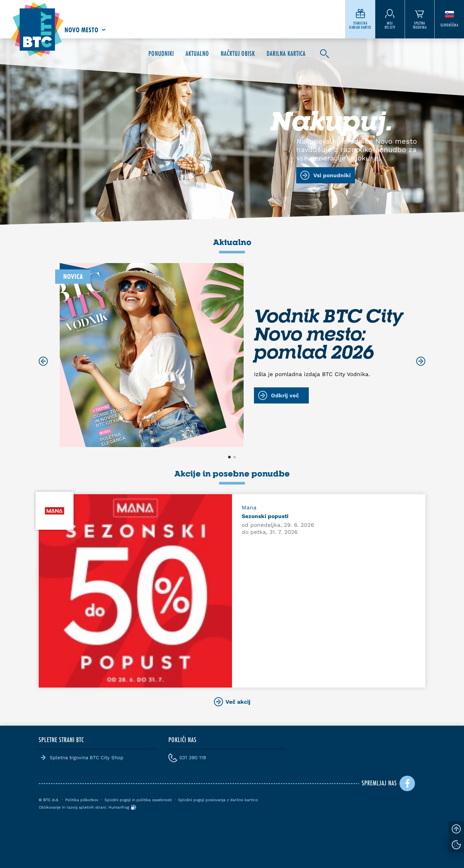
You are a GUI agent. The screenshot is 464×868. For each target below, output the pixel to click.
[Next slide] (421, 361)
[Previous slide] (43, 361)
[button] (229, 457)
